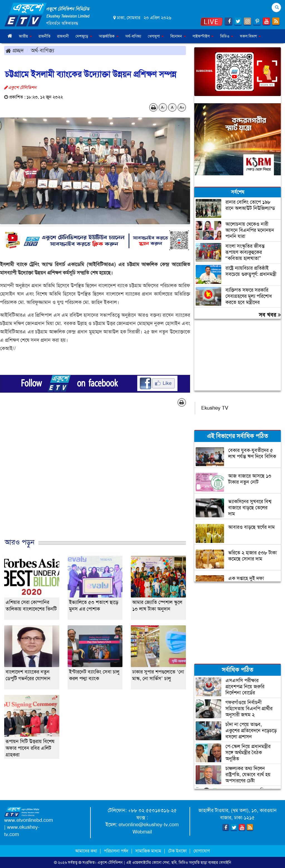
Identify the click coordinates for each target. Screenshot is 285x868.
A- (163, 107)
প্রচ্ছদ (15, 50)
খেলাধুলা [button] (156, 36)
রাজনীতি (44, 36)
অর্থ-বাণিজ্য (133, 36)
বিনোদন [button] (178, 36)
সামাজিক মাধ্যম (148, 851)
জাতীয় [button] (25, 36)
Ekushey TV (215, 408)
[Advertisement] (95, 478)
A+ (182, 107)
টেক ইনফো (178, 851)
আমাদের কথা (87, 851)
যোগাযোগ (202, 851)
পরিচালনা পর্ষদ (116, 851)
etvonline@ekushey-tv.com (149, 825)
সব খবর (270, 315)
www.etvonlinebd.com (29, 820)
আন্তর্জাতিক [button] (109, 36)
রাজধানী (63, 36)
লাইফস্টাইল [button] (203, 36)
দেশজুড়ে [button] (84, 36)
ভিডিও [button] (227, 36)
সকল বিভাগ (250, 36)
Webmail (142, 832)
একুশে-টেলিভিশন (110, 862)
